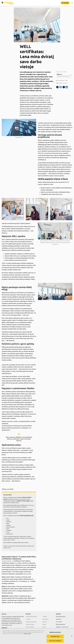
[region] (37, 636)
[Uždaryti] (72, 636)
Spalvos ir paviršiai (30, 627)
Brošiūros (45, 622)
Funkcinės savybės (30, 624)
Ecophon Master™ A (60, 241)
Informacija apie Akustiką (31, 616)
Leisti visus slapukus (55, 641)
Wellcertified (27, 574)
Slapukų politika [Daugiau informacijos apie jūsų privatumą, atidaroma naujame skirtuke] (27, 634)
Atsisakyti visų (55, 636)
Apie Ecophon (45, 619)
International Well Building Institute (23, 499)
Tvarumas (45, 616)
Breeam (32, 505)
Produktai (28, 619)
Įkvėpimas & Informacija (31, 622)
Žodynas (44, 624)
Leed (28, 505)
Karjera (44, 627)
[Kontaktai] (65, 3)
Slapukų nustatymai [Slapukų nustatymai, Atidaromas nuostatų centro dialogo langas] (55, 632)
